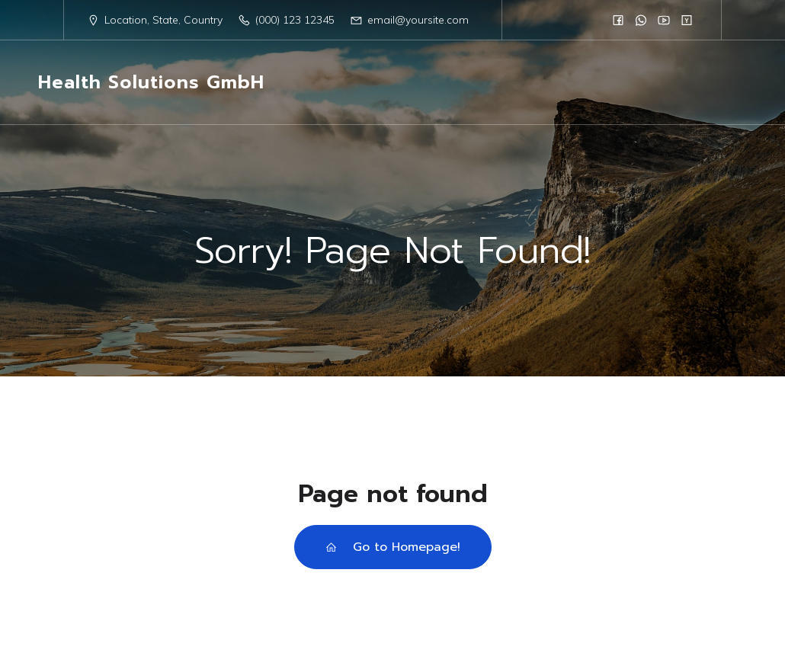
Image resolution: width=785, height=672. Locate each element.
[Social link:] (618, 20)
